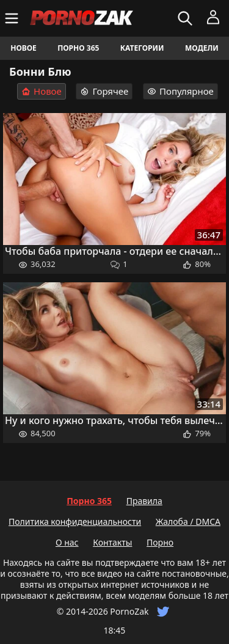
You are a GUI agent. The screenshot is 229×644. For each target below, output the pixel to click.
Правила (144, 501)
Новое (24, 48)
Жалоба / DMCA (188, 521)
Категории (142, 48)
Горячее (104, 91)
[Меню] (13, 18)
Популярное (180, 91)
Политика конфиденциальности (75, 521)
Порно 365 (78, 48)
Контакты (112, 542)
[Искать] (187, 18)
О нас (67, 542)
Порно (160, 542)
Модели (202, 48)
